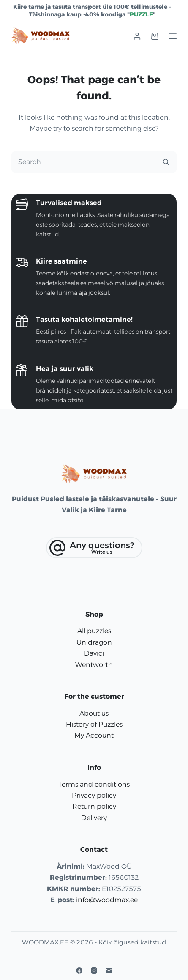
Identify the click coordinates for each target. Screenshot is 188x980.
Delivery (94, 818)
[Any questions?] (94, 548)
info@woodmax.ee (107, 900)
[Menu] (173, 36)
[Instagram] (94, 970)
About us (94, 713)
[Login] (137, 36)
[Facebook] (79, 970)
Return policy (94, 806)
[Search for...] (84, 162)
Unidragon (94, 642)
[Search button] (166, 162)
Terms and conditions (94, 784)
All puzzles (94, 631)
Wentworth (94, 665)
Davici (94, 653)
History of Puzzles (94, 724)
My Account (94, 735)
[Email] (109, 970)
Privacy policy (94, 795)
